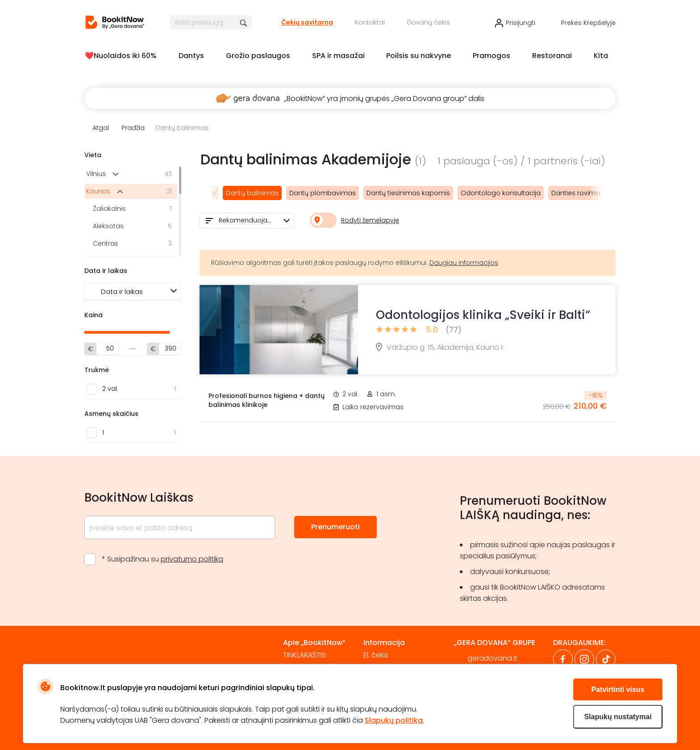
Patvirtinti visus (618, 689)
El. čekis (376, 655)
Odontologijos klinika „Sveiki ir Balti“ (483, 315)
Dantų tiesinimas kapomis (408, 193)
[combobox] (247, 221)
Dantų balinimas (252, 193)
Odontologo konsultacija (501, 193)
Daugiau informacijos (464, 263)
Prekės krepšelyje (588, 23)
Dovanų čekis (429, 22)
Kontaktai (370, 22)
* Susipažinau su (162, 559)
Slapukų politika (394, 720)
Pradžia (133, 128)
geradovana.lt (492, 658)
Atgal (101, 128)
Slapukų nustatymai (618, 717)
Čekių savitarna (307, 22)
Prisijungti (521, 23)
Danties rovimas (577, 193)
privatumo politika (192, 559)
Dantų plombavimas (323, 193)
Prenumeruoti (335, 527)
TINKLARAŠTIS (304, 655)
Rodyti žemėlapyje (370, 220)
